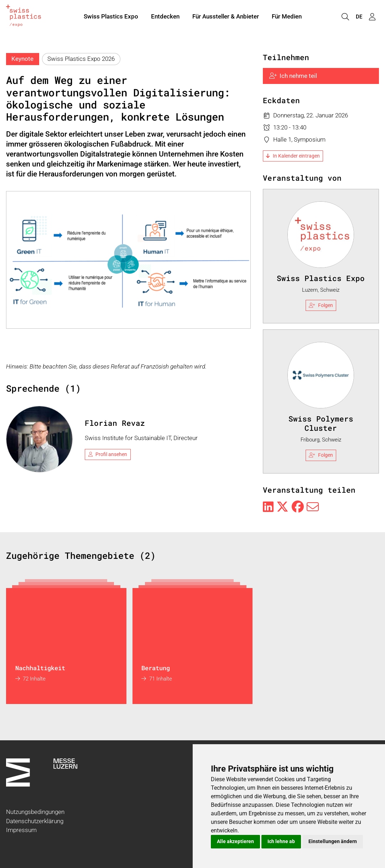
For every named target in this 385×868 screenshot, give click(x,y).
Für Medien (287, 17)
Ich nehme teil (293, 76)
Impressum (21, 830)
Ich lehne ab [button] (281, 841)
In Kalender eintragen (293, 156)
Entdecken (165, 17)
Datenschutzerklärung (35, 821)
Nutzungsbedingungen (35, 812)
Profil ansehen (108, 454)
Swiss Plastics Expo (111, 17)
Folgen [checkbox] (321, 305)
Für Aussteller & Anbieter (226, 17)
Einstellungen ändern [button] (333, 841)
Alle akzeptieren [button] (235, 841)
